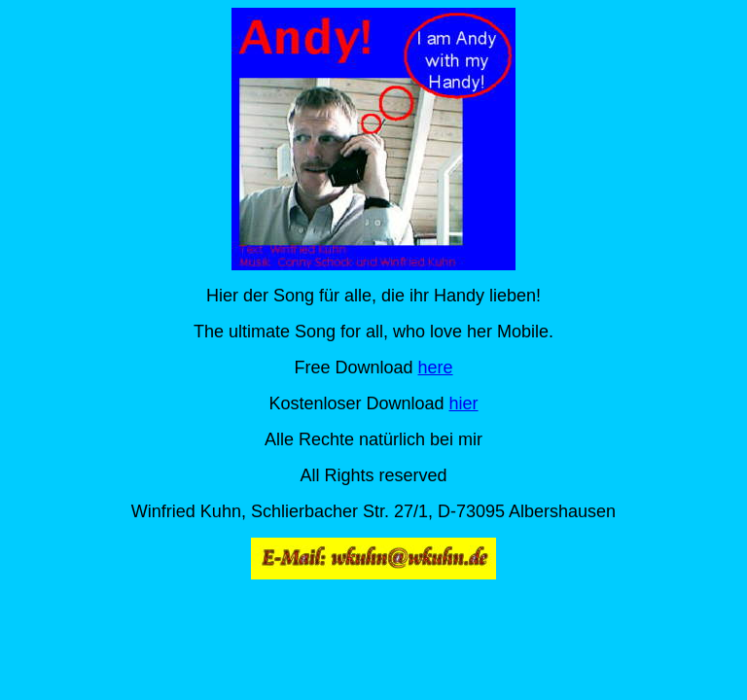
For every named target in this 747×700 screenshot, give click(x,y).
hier (464, 403)
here (436, 367)
